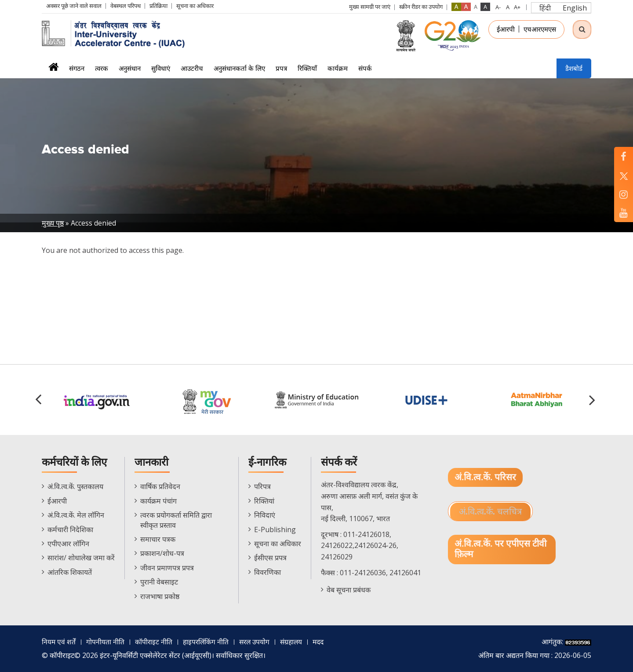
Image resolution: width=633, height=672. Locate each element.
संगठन (77, 68)
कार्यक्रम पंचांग (158, 501)
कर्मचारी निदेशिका (70, 530)
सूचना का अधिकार (195, 6)
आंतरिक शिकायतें (70, 572)
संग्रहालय (296, 642)
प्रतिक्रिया (158, 6)
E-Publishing (275, 530)
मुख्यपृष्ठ (53, 70)
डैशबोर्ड (574, 68)
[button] (593, 400)
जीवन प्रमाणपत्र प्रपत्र (167, 568)
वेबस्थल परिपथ (126, 6)
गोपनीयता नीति (106, 642)
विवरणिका (267, 572)
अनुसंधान (130, 68)
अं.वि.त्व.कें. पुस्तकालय (75, 486)
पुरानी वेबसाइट (159, 582)
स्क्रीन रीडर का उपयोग (421, 7)
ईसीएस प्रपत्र (270, 558)
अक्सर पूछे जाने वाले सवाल (74, 6)
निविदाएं (265, 515)
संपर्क (365, 68)
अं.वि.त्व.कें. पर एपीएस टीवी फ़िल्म (501, 550)
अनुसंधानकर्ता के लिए (239, 68)
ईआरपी (506, 29)
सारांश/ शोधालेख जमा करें (81, 558)
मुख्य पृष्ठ (53, 223)
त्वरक (102, 68)
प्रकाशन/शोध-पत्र (162, 553)
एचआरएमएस (540, 29)
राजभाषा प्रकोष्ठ (160, 596)
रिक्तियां (264, 501)
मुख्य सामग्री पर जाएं (370, 7)
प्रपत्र (281, 68)
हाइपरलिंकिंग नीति (207, 642)
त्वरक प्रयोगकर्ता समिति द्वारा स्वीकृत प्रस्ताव (176, 520)
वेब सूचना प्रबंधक (349, 590)
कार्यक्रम (338, 68)
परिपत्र (262, 486)
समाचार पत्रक (158, 539)
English (575, 8)
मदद (324, 642)
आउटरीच (192, 68)
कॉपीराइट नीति (154, 642)
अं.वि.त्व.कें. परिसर (485, 477)
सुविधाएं (161, 68)
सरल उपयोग (257, 642)
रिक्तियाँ (307, 68)
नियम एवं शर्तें (59, 642)
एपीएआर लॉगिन (68, 544)
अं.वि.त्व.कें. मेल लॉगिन (76, 515)
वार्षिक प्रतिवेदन (160, 486)
